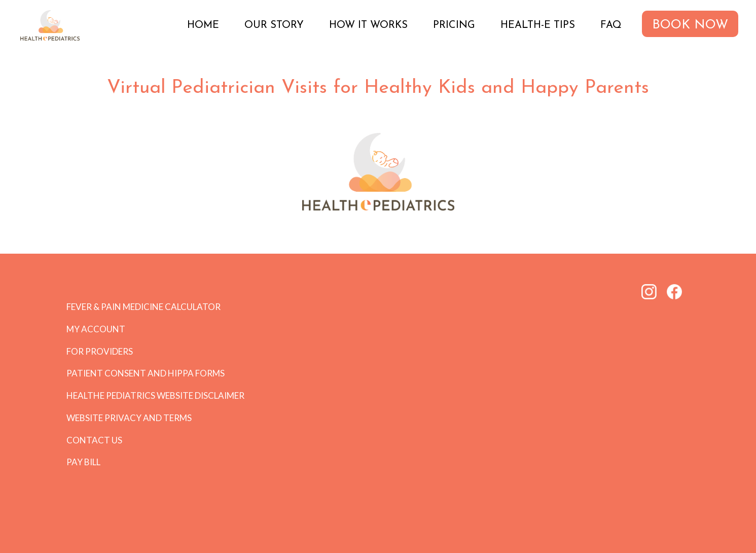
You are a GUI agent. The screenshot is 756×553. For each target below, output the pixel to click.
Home (203, 25)
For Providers (100, 351)
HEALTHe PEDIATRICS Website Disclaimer (155, 395)
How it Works (368, 25)
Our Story (274, 25)
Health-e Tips (538, 25)
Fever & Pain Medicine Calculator (143, 307)
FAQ (611, 25)
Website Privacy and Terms (129, 418)
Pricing (454, 25)
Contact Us (94, 440)
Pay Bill (83, 462)
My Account (96, 329)
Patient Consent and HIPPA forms (146, 373)
